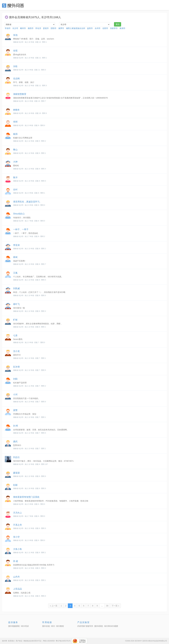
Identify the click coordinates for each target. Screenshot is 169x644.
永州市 (98, 28)
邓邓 (15, 122)
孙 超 (16, 561)
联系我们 (11, 641)
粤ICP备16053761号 (63, 641)
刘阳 (15, 379)
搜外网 (5, 641)
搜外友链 (46, 626)
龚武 (15, 442)
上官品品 (18, 589)
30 (107, 606)
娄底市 (46, 28)
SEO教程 (60, 626)
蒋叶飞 (16, 304)
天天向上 (18, 513)
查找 (118, 24)
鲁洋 (15, 177)
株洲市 (122, 28)
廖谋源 (16, 473)
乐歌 (15, 66)
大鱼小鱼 (18, 549)
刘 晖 (16, 426)
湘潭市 (61, 28)
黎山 (15, 150)
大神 (15, 162)
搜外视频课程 (14, 626)
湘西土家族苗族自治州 (76, 28)
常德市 (8, 28)
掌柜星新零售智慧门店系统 (26, 497)
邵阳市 (54, 28)
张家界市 (114, 28)
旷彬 (15, 320)
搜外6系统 (99, 626)
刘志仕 (16, 457)
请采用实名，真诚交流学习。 (27, 202)
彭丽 (15, 485)
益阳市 (90, 28)
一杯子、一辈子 (21, 229)
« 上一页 (54, 606)
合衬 (15, 189)
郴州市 (23, 28)
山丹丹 (16, 577)
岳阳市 (105, 28)
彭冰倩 (16, 367)
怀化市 (38, 28)
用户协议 (19, 641)
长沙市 (15, 28)
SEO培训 (25, 626)
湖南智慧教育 (20, 94)
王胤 (15, 273)
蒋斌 (15, 257)
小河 (15, 395)
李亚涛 (16, 245)
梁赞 (15, 410)
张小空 (16, 537)
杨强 (15, 134)
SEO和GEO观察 (111, 626)
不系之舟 (18, 525)
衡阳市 (31, 28)
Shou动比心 (19, 214)
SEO (14, 5)
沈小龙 (16, 351)
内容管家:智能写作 (85, 626)
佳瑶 (15, 51)
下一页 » (115, 606)
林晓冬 (16, 110)
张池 (15, 35)
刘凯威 (16, 288)
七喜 (15, 335)
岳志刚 (16, 79)
